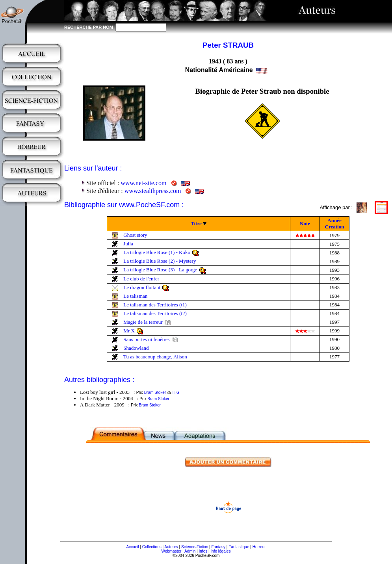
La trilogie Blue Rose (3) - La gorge (160, 270)
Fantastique (239, 547)
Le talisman (135, 296)
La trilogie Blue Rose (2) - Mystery (160, 261)
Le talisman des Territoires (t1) (155, 305)
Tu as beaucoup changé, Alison (155, 357)
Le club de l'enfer (141, 279)
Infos (203, 551)
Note (305, 224)
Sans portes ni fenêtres (146, 339)
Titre (196, 224)
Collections (152, 547)
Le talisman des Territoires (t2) (155, 313)
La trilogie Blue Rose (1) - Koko (157, 252)
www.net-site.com (143, 183)
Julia (128, 244)
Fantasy (219, 547)
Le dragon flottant (142, 287)
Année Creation (335, 224)
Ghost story (135, 235)
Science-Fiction (195, 547)
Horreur (259, 547)
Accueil (132, 547)
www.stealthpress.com (153, 191)
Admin (190, 551)
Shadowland (136, 348)
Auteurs (171, 547)
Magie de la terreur (143, 322)
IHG (176, 392)
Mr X (129, 331)
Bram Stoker (155, 392)
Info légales (220, 551)
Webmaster (171, 551)
